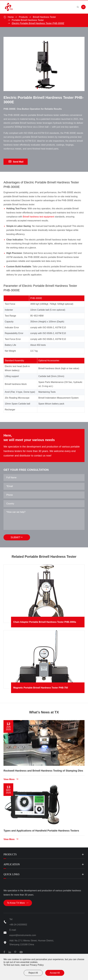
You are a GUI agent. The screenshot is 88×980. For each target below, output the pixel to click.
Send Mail (16, 162)
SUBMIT (18, 537)
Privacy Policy (37, 965)
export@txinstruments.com (23, 935)
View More (11, 777)
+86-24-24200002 (18, 925)
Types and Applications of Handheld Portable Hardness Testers (41, 828)
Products (23, 17)
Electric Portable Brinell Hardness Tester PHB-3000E (38, 23)
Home (11, 17)
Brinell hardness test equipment (38, 218)
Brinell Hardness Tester (44, 17)
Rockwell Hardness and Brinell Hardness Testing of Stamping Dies (43, 769)
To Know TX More (18, 903)
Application (12, 864)
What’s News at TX (44, 713)
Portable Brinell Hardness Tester (28, 20)
